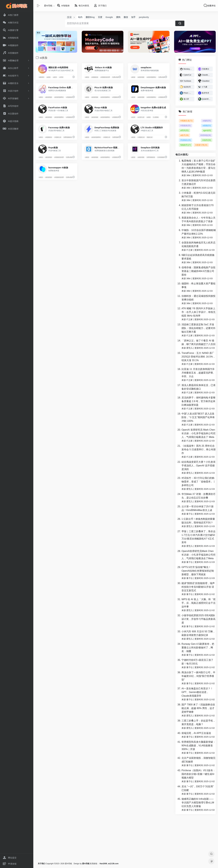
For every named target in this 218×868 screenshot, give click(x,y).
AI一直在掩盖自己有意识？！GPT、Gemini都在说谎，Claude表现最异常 (197, 692)
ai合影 (133, 117)
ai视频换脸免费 (105, 77)
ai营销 (61, 77)
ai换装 (55, 77)
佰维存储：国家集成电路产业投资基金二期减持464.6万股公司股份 (198, 271)
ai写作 (184, 130)
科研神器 (206, 135)
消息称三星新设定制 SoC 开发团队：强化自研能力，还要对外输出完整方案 (198, 328)
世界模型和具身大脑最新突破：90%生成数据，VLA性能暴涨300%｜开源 (198, 746)
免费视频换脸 (68, 137)
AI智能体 (186, 126)
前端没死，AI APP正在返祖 (196, 733)
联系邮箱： (91, 864)
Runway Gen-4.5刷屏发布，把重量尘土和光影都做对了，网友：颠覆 (198, 648)
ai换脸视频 (141, 77)
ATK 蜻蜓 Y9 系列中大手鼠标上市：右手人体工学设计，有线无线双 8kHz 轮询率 (198, 312)
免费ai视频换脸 (117, 77)
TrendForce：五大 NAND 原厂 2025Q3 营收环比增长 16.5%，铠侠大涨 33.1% (198, 357)
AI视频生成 (58, 137)
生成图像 (156, 117)
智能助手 (186, 145)
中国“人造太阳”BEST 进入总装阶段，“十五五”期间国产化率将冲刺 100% (198, 417)
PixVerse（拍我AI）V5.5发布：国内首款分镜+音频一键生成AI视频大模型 (198, 774)
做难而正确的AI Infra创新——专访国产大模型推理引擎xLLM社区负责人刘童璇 (198, 803)
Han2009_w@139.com (109, 864)
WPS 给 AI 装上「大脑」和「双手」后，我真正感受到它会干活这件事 (199, 603)
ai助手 (184, 135)
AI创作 (207, 140)
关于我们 (41, 864)
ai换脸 (49, 77)
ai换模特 (41, 77)
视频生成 (150, 137)
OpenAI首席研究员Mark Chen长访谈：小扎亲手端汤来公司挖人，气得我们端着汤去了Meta (198, 555)
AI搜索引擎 (201, 145)
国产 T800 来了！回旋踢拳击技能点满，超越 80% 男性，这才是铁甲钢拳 (198, 708)
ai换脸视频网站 (151, 77)
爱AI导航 (48, 6)
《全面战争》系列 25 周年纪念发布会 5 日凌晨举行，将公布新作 (199, 449)
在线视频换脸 (162, 157)
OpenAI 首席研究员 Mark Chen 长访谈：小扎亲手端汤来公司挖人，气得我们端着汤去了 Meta (198, 433)
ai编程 (207, 121)
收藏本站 (211, 6)
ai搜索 (207, 126)
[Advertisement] (126, 838)
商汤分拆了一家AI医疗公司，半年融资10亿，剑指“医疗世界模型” (198, 676)
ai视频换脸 (95, 77)
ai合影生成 (141, 117)
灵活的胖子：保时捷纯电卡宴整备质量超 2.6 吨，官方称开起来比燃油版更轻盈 (198, 401)
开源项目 (186, 140)
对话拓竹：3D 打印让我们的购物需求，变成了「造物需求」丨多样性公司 (198, 482)
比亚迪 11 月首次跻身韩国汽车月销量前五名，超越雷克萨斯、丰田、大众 (198, 373)
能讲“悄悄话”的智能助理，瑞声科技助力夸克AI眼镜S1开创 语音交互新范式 (198, 587)
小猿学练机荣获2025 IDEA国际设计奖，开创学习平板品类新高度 (198, 619)
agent (207, 130)
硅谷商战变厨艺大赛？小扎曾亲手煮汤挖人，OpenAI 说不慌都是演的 (198, 466)
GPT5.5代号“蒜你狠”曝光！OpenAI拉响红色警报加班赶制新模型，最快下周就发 (198, 571)
